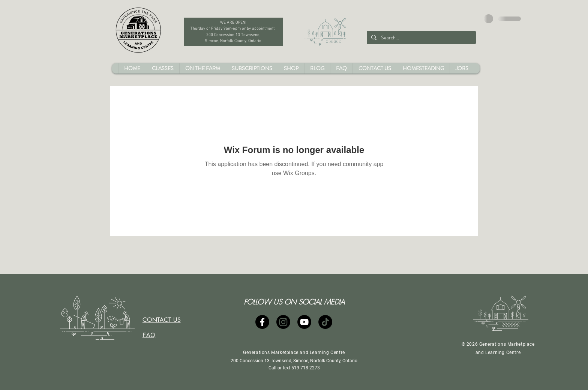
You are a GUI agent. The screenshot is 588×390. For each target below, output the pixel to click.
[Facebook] (262, 322)
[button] (520, 15)
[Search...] (421, 37)
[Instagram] (283, 322)
